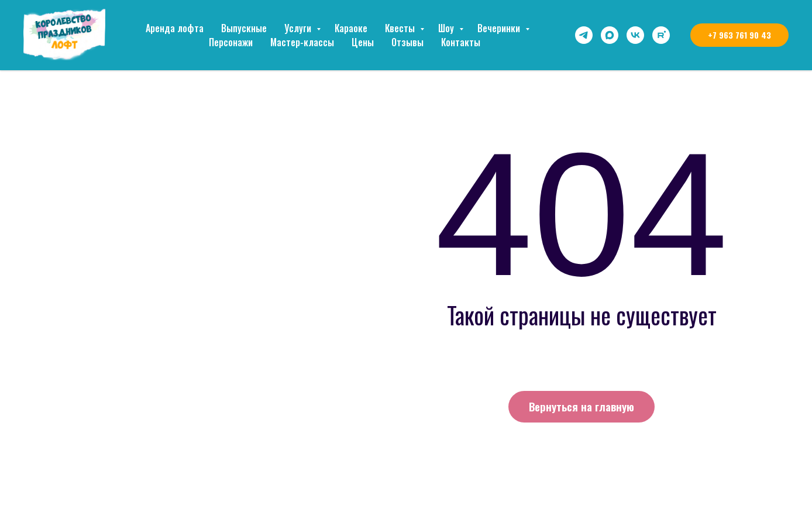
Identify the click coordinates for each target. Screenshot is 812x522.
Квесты (401, 28)
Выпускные (244, 28)
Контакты (461, 42)
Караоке (351, 28)
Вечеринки (500, 28)
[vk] (635, 35)
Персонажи (231, 42)
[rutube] (661, 35)
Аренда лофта (175, 28)
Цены (363, 42)
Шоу (447, 28)
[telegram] (584, 35)
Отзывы (407, 42)
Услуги (299, 28)
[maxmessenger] (610, 35)
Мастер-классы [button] (302, 42)
